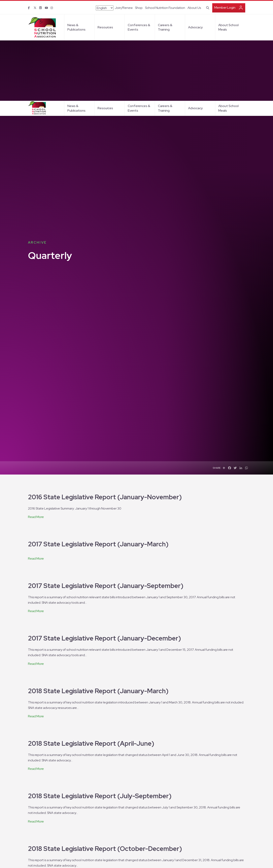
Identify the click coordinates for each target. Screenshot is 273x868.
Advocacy (195, 7)
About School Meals (228, 7)
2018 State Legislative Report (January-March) (98, 593)
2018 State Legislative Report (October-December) (105, 751)
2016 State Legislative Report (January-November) (105, 399)
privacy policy (193, 860)
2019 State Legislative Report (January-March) (98, 803)
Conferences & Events (139, 7)
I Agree (213, 860)
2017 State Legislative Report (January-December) (104, 540)
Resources (105, 7)
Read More (36, 419)
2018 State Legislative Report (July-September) (100, 698)
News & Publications (76, 7)
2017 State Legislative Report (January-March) (98, 446)
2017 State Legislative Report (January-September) (106, 488)
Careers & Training (165, 7)
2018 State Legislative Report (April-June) (91, 645)
